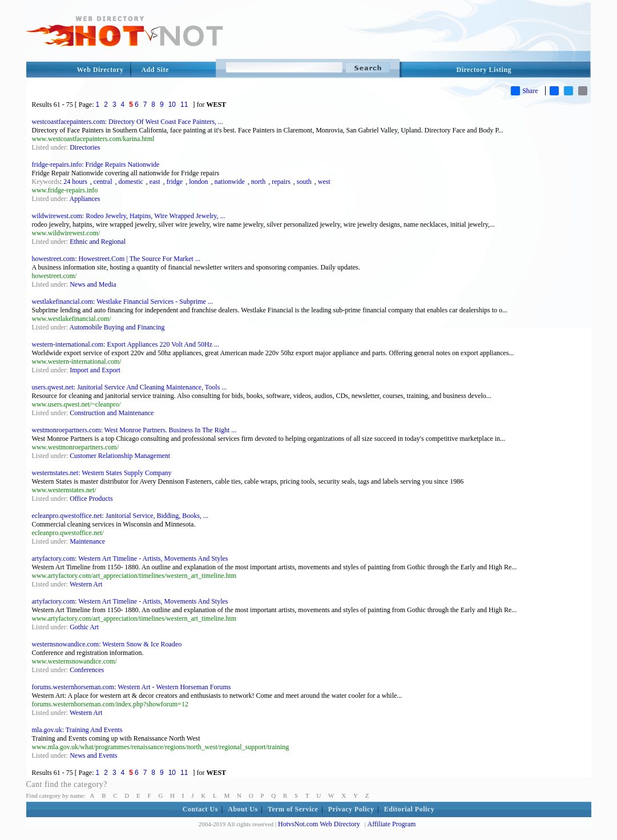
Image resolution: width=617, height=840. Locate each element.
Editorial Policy (409, 809)
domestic (131, 182)
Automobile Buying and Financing (117, 327)
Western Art (86, 584)
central (103, 182)
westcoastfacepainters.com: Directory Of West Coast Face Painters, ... (128, 122)
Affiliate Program (392, 824)
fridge (174, 182)
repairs (281, 182)
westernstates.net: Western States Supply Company (102, 473)
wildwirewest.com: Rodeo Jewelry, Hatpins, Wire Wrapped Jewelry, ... (129, 216)
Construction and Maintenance (112, 413)
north (258, 182)
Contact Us (200, 809)
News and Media (93, 284)
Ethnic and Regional (98, 242)
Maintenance (87, 541)
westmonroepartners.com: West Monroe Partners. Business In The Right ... (134, 430)
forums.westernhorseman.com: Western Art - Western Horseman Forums (132, 687)
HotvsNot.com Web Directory (319, 824)
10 (172, 105)
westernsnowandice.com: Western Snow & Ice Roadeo (107, 644)
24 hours (75, 182)
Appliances (85, 199)
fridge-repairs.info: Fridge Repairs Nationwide (96, 164)
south (304, 182)
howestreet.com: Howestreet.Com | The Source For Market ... (116, 259)
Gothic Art (84, 627)
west (324, 182)
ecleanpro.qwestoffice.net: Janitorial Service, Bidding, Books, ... (120, 516)
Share (524, 91)
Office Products (91, 499)
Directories (85, 147)
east (155, 182)
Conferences (87, 670)
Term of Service (293, 809)
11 (184, 105)
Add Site (155, 70)
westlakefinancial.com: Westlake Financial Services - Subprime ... (122, 302)
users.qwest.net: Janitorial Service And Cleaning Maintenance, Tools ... (130, 387)
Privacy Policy (351, 809)
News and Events (93, 755)
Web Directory (100, 70)
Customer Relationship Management (120, 456)
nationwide (229, 182)
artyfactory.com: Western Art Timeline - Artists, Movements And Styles (130, 558)
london (198, 182)
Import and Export (95, 370)
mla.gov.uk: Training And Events (77, 730)
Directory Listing (484, 70)
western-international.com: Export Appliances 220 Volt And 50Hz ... (126, 344)
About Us (243, 809)
